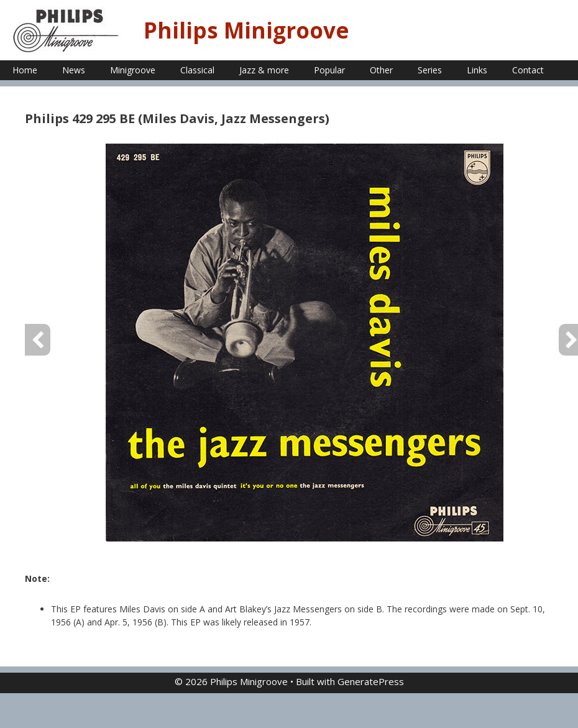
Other (381, 70)
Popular (329, 70)
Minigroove (133, 70)
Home (25, 70)
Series (430, 70)
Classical (197, 70)
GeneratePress (371, 681)
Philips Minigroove (246, 30)
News (74, 70)
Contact (528, 70)
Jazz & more (264, 70)
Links (477, 70)
